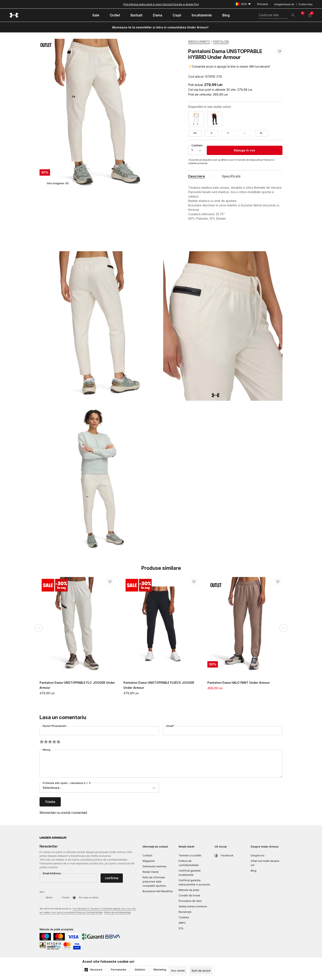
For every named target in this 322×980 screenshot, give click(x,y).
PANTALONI (221, 42)
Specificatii (231, 176)
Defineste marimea (154, 866)
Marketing (160, 970)
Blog (254, 871)
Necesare (96, 970)
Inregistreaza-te (284, 4)
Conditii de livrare (189, 895)
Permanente (119, 970)
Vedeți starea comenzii (193, 906)
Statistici (140, 970)
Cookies (184, 917)
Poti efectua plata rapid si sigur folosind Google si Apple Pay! (161, 4)
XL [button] (261, 133)
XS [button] (195, 133)
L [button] (245, 133)
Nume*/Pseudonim (55, 726)
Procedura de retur (190, 901)
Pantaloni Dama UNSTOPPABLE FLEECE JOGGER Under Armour (159, 685)
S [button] (212, 133)
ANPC (182, 923)
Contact (147, 855)
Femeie (66, 897)
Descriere (197, 176)
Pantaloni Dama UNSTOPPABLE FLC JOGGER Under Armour (77, 685)
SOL (181, 928)
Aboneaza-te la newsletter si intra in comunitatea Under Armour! (160, 27)
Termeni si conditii (190, 855)
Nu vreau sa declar (89, 897)
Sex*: (42, 892)
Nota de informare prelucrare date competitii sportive (154, 882)
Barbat (49, 897)
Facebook (227, 855)
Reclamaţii (185, 912)
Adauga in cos (244, 150)
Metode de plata (189, 890)
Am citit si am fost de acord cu (88, 911)
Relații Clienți (151, 872)
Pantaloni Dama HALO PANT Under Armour (239, 683)
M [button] (228, 133)
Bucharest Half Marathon (158, 891)
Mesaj (46, 750)
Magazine (149, 861)
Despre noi (258, 855)
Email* (170, 726)
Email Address (52, 873)
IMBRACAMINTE (199, 42)
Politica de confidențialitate (117, 912)
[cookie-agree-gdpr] (201, 971)
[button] (280, 64)
